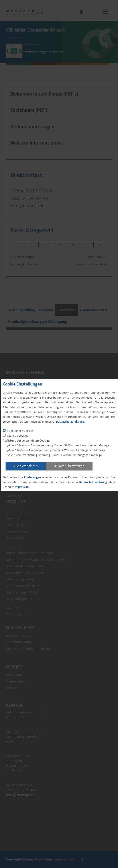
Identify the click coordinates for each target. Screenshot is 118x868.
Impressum (22, 487)
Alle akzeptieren (26, 466)
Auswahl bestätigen (69, 466)
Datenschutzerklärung (70, 422)
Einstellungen (32, 477)
